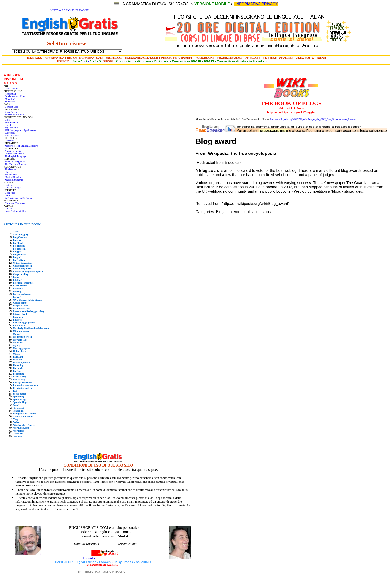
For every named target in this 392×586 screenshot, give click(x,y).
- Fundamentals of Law (15, 96)
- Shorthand (9, 102)
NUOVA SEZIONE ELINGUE (70, 10)
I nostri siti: (92, 558)
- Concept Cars (11, 107)
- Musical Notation (13, 177)
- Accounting (10, 94)
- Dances (8, 172)
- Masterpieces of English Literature (21, 146)
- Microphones (11, 175)
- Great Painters (11, 89)
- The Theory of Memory (15, 164)
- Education (9, 141)
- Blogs (7, 120)
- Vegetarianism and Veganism (18, 198)
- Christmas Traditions (14, 203)
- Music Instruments (13, 180)
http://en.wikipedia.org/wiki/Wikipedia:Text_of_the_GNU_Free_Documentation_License (313, 119)
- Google (8, 125)
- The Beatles (10, 169)
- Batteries (8, 185)
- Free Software (11, 122)
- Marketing (9, 99)
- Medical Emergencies (15, 161)
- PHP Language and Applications (20, 130)
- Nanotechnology (12, 188)
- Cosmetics (9, 193)
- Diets (7, 195)
